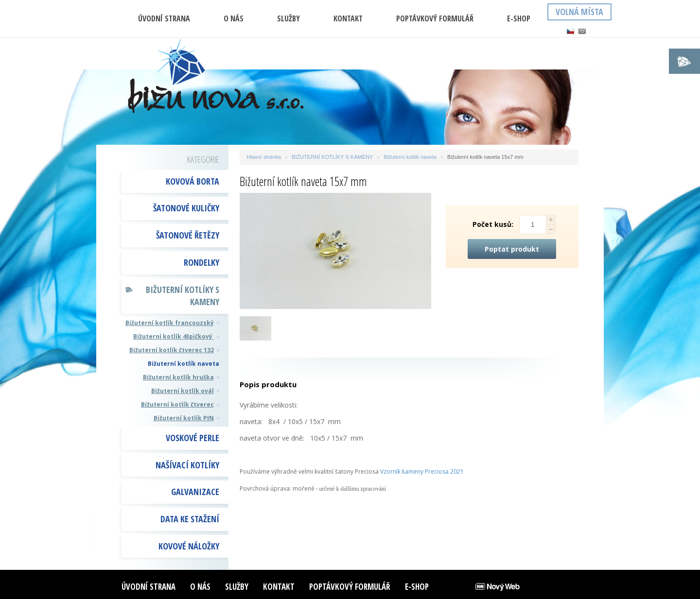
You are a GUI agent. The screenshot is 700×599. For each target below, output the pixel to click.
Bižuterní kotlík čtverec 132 (172, 350)
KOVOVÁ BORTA (192, 181)
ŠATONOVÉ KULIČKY (186, 208)
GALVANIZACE (195, 492)
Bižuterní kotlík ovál (183, 391)
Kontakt (348, 18)
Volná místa (579, 12)
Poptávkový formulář (435, 18)
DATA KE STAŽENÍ (190, 519)
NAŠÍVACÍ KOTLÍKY (187, 465)
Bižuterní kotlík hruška (178, 377)
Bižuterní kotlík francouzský (170, 323)
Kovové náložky (189, 546)
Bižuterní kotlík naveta (184, 364)
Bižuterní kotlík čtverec (177, 404)
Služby (289, 18)
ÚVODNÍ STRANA (164, 18)
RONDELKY (201, 262)
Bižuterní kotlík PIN (184, 418)
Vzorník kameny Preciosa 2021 (422, 471)
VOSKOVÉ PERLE (192, 438)
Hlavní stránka (264, 157)
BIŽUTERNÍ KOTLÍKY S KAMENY (183, 296)
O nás (234, 18)
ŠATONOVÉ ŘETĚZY (188, 235)
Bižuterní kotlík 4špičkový (174, 336)
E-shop (519, 18)
